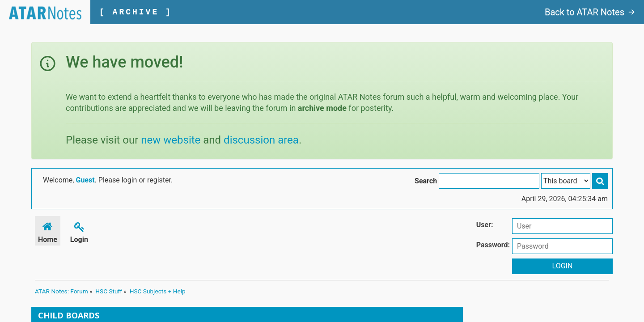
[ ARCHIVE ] (136, 12)
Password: (493, 245)
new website (171, 140)
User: (485, 225)
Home (48, 231)
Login (79, 231)
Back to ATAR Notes (590, 12)
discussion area (261, 140)
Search (426, 181)
